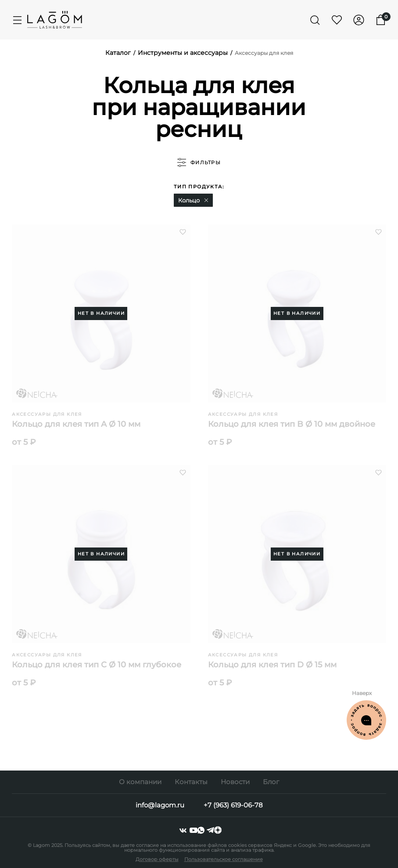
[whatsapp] (202, 830)
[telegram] (210, 830)
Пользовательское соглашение (224, 859)
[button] (206, 200)
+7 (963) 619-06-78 (233, 805)
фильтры (199, 162)
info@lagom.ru (160, 805)
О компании (140, 782)
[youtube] (194, 830)
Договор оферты (157, 859)
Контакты (191, 782)
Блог (271, 782)
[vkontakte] (183, 830)
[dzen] (218, 830)
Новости (235, 782)
